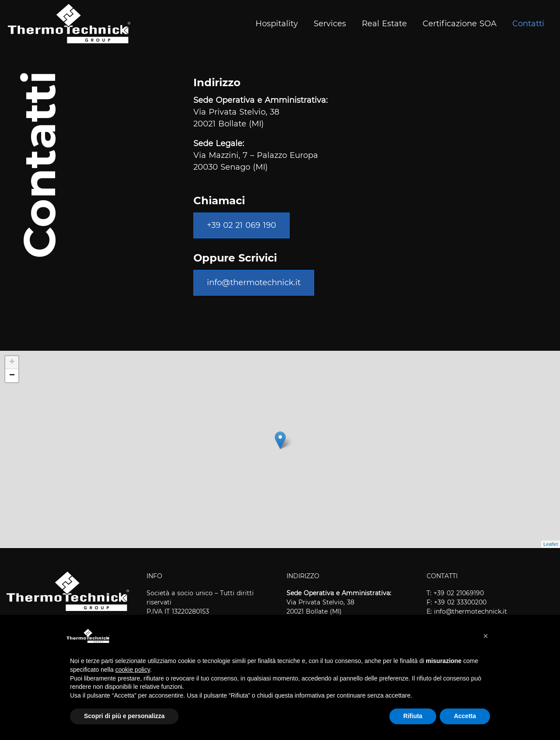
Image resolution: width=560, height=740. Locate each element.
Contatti (528, 24)
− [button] (12, 376)
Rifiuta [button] (413, 716)
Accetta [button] (465, 716)
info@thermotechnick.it (254, 283)
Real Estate (384, 24)
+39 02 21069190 (459, 593)
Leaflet (551, 544)
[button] (486, 636)
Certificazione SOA (460, 24)
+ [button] (12, 363)
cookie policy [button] (133, 670)
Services (330, 24)
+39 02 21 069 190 (241, 225)
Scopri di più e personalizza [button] (124, 716)
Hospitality (277, 24)
